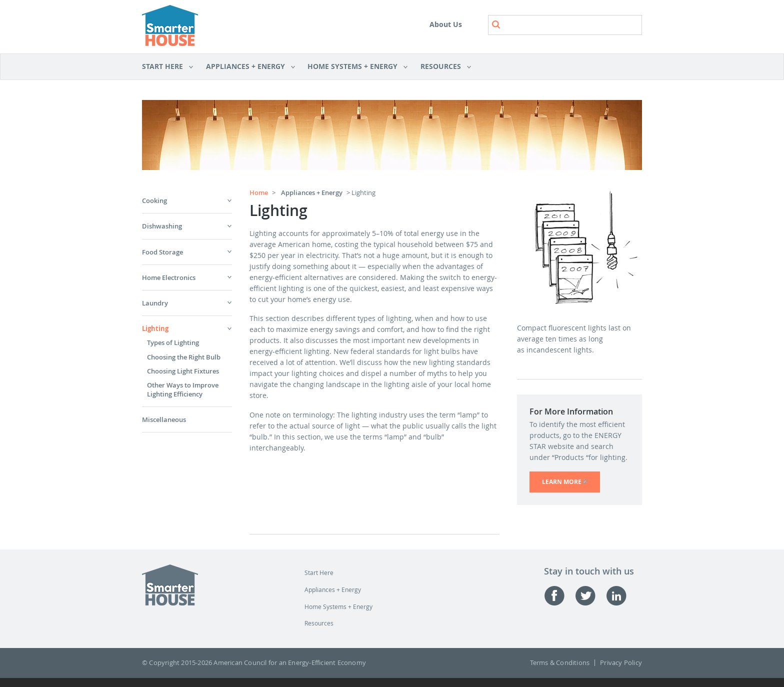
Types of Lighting (173, 342)
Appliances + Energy (247, 67)
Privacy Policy (621, 663)
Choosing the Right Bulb (184, 357)
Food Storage (162, 252)
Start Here (168, 67)
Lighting (155, 328)
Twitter (590, 596)
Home (259, 192)
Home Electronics (169, 277)
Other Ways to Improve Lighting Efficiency (183, 389)
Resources (442, 67)
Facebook (559, 596)
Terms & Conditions (560, 663)
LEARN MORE (571, 482)
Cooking (154, 200)
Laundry (155, 303)
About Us (446, 24)
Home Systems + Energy (354, 67)
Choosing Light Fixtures (183, 371)
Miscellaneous (164, 419)
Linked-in (621, 596)
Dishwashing (162, 226)
